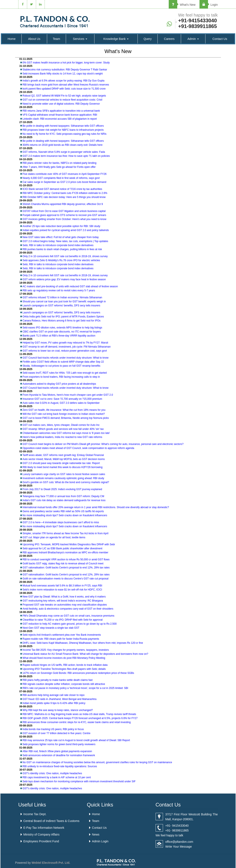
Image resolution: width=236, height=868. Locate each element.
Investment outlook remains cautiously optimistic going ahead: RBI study (63, 478)
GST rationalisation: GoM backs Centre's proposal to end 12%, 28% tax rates (66, 568)
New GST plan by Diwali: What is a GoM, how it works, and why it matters (64, 597)
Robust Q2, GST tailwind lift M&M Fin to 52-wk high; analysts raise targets (64, 96)
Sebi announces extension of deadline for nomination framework (59, 755)
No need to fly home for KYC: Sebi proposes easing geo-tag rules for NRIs (65, 134)
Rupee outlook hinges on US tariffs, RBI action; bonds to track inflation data (65, 665)
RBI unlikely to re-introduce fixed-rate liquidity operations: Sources (60, 766)
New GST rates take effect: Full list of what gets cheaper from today (61, 237)
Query (147, 39)
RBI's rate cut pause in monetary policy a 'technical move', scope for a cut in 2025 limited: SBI (75, 688)
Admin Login (100, 841)
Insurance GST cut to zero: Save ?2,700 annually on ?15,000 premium (62, 399)
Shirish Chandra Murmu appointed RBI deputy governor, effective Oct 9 (63, 204)
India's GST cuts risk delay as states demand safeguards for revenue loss (64, 500)
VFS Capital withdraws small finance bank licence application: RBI (60, 115)
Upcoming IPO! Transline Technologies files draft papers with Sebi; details (64, 669)
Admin (193, 39)
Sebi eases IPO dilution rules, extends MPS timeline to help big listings (62, 328)
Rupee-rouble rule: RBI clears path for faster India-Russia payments (61, 639)
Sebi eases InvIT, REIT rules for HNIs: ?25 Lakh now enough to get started (65, 373)
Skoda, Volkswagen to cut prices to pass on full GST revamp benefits (61, 366)
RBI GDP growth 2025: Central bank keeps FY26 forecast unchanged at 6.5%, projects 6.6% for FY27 (80, 718)
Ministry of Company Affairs (41, 834)
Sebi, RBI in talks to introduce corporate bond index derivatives (58, 245)
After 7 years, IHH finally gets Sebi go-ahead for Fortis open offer (59, 167)
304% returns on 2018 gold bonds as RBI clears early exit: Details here (63, 145)
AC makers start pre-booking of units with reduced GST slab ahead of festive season (70, 286)
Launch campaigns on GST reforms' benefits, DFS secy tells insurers (61, 306)
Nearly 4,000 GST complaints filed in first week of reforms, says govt (61, 178)
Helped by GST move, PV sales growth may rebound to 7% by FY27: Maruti (65, 343)
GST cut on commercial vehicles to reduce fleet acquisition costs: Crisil (62, 100)
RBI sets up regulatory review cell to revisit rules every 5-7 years (59, 290)
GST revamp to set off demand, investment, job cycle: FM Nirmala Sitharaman (67, 347)
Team (56, 39)
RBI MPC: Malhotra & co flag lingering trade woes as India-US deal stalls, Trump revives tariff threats (79, 714)
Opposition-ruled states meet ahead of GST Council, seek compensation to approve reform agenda (78, 448)
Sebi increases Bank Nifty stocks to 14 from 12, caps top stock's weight (63, 74)
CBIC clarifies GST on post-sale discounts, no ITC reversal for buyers (62, 332)
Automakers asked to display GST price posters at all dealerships (59, 384)
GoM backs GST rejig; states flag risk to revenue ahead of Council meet (63, 564)
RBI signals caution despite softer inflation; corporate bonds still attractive (64, 684)
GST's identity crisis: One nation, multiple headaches (52, 773)
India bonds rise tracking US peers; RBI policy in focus (53, 729)
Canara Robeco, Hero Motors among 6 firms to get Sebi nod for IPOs (62, 321)
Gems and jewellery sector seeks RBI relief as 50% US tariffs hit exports (63, 511)
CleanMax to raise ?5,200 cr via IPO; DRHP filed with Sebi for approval (63, 620)
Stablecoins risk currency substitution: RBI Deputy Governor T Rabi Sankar (65, 70)
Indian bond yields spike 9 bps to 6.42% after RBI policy (54, 703)
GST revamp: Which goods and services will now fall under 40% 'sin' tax (63, 429)
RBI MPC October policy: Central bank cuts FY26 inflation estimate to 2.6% (65, 193)
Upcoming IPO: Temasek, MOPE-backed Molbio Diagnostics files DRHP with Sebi (69, 544)
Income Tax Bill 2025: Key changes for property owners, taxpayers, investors (66, 650)
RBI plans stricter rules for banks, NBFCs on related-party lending (59, 163)
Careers (169, 39)
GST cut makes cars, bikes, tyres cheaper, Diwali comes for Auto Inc (61, 425)
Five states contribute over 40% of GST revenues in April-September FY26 (65, 174)
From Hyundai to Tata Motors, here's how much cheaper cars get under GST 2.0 (68, 395)
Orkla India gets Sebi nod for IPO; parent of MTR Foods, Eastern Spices (63, 317)
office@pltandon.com (179, 842)
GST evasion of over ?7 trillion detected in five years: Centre (56, 733)
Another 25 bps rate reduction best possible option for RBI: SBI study (61, 226)
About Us (34, 39)
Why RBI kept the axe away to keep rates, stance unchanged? (58, 710)
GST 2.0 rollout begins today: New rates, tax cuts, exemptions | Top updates (65, 241)
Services (80, 39)
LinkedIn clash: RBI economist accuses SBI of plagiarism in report (60, 119)
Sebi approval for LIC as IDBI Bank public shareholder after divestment (62, 548)
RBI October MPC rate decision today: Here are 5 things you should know (64, 197)
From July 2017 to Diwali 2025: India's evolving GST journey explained (62, 489)
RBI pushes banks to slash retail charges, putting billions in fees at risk (62, 249)
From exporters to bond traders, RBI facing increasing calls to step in (61, 377)
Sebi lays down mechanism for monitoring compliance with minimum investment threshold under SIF (79, 781)
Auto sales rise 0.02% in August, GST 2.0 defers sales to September (61, 403)
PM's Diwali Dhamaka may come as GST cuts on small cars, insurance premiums (68, 616)
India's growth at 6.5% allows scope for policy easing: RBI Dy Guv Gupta (63, 81)
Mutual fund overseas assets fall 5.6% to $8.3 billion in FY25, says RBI (62, 586)
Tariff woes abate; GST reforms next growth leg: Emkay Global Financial (63, 455)
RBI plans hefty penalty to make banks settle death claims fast (58, 680)
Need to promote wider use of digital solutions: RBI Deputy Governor (61, 104)
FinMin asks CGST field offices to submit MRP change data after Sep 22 (63, 362)
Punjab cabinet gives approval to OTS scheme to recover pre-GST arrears (64, 215)
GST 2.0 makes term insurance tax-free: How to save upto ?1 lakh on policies (66, 156)
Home (12, 39)
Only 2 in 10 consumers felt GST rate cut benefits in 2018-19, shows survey (65, 256)
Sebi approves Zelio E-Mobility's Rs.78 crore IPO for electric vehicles (61, 260)
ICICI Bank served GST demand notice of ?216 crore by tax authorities (62, 189)
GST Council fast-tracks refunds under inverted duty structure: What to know (65, 358)
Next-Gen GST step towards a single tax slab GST (51, 628)
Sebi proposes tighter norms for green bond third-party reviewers (59, 744)
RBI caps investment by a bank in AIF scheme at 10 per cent (57, 777)
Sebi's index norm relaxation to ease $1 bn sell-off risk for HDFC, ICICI (62, 590)
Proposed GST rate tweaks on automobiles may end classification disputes (65, 605)
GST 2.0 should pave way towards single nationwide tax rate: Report (61, 463)
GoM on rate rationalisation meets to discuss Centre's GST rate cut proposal (65, 579)
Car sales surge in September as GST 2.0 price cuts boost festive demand (64, 182)
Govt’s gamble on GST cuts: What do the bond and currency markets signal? (66, 482)
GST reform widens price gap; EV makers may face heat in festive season (64, 279)
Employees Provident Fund (41, 841)
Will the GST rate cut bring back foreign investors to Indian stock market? (64, 414)
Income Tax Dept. (35, 814)
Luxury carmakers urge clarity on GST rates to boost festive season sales (64, 474)
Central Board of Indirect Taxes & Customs (51, 821)
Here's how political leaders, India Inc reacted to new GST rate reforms (62, 437)
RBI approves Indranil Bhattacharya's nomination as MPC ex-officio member (65, 552)
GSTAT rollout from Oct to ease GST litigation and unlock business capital (64, 211)
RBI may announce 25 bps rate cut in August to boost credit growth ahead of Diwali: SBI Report (76, 740)
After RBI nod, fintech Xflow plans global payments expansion (57, 751)
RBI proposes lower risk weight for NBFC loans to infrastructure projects (63, 130)
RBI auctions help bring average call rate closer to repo (53, 695)
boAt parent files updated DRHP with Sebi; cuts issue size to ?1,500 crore (64, 89)
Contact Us (220, 39)
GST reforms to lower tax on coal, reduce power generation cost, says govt (65, 351)
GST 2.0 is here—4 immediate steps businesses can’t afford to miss (61, 522)
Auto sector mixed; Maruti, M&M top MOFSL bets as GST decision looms (64, 459)
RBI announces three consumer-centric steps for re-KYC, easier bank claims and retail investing (77, 722)
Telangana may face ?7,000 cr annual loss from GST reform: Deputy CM (63, 496)
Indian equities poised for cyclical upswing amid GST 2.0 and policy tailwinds (66, 230)
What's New (182, 5)
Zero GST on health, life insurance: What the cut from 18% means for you (64, 410)
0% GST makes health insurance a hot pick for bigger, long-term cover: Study (66, 63)
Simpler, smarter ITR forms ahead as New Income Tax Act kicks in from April (65, 533)
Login (209, 5)
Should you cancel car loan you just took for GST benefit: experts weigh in (64, 301)
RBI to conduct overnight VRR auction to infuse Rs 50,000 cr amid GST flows (66, 560)
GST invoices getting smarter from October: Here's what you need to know (64, 219)
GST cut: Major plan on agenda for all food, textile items (54, 537)
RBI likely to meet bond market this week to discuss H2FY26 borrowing (63, 467)
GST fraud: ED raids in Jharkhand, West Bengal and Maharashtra (59, 699)
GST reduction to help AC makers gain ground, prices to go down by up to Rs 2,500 (70, 624)
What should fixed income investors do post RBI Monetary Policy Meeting (64, 658)
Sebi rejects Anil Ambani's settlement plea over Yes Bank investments (62, 635)
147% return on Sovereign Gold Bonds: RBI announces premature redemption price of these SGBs (78, 673)
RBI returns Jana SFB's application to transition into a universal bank (61, 111)
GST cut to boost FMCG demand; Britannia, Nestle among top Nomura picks (66, 418)
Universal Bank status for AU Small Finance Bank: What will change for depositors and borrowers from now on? (85, 654)
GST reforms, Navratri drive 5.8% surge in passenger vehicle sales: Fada (64, 152)
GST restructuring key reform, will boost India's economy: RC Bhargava (63, 601)
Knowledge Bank (116, 39)
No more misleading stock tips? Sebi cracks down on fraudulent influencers (65, 515)
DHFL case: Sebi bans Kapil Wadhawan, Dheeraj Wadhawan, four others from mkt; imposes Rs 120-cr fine (83, 643)
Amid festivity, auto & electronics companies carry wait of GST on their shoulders (68, 609)
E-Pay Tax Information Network (44, 828)
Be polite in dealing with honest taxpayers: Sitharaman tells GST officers (63, 126)
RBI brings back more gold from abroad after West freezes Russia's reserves (66, 85)
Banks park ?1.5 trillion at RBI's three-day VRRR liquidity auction (59, 336)
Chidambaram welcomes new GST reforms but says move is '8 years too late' (66, 433)
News (96, 834)
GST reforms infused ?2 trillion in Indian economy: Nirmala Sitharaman (62, 297)
